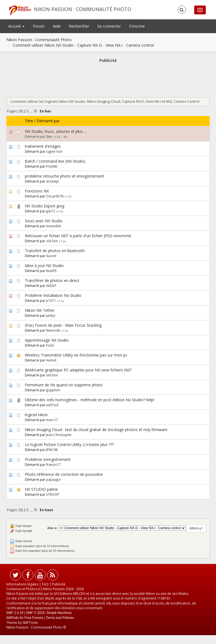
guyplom (53, 390)
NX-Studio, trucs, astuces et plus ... (56, 131)
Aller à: (52, 528)
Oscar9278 (55, 196)
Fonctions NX (37, 191)
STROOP (53, 494)
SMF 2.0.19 (15, 613)
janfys (51, 315)
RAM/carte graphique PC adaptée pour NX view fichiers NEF (78, 370)
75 (35, 111)
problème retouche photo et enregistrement (64, 176)
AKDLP (51, 286)
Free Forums (34, 618)
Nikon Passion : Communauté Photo (83, 9)
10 (65, 137)
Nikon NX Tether (40, 310)
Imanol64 (53, 226)
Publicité (59, 584)
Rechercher (79, 26)
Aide (57, 26)
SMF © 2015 (35, 613)
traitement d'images (43, 146)
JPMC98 (52, 450)
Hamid (51, 360)
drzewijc (53, 181)
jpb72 (51, 211)
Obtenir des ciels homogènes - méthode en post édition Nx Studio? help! (90, 400)
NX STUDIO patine (41, 489)
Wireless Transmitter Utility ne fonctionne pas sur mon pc (76, 355)
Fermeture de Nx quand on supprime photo (64, 385)
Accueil (16, 26)
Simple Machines (59, 613)
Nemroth (53, 330)
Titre (29, 121)
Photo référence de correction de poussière (64, 474)
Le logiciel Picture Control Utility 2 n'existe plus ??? (69, 444)
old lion (52, 241)
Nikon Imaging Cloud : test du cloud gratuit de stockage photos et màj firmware (96, 430)
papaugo (53, 479)
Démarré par (48, 121)
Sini (49, 136)
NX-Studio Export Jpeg (45, 206)
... (31, 111)
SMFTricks (30, 623)
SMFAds (13, 618)
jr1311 (51, 300)
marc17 (52, 420)
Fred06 (52, 166)
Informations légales (22, 584)
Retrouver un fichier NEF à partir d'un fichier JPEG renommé (78, 236)
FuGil (50, 345)
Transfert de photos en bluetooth (55, 251)
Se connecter (109, 26)
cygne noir (54, 151)
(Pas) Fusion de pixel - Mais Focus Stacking (63, 325)
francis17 (53, 464)
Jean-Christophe (59, 435)
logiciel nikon (36, 415)
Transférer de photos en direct (52, 280)
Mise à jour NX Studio (44, 266)
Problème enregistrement (48, 459)
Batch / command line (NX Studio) (55, 161)
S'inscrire (137, 26)
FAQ (45, 584)
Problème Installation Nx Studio (53, 295)
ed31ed (52, 405)
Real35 (51, 271)
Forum (39, 26)
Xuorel (51, 256)
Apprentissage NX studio (47, 340)
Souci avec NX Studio (44, 221)
